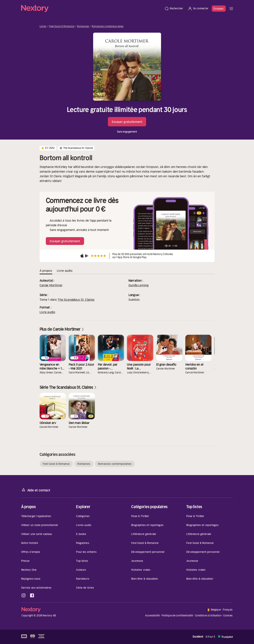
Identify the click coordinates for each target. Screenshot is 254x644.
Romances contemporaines (108, 26)
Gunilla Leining (139, 285)
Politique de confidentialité (177, 616)
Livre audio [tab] (65, 271)
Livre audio (47, 312)
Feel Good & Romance (62, 26)
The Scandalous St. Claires (76, 300)
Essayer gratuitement (127, 122)
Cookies (228, 616)
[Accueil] (92, 9)
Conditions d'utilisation (208, 616)
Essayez (219, 9)
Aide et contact (36, 490)
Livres (43, 26)
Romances (83, 26)
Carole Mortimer (51, 285)
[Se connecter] (198, 9)
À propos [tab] (46, 271)
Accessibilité (152, 616)
